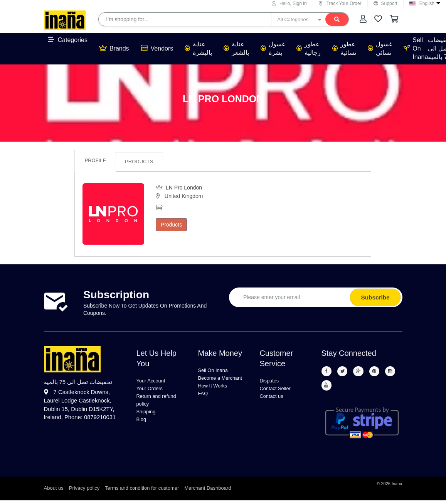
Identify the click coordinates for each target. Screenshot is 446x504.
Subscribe (375, 297)
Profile (95, 160)
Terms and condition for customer (142, 492)
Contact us (274, 400)
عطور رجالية (309, 48)
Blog (143, 427)
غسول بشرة (273, 48)
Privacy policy (84, 492)
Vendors (157, 48)
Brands (114, 48)
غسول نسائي (380, 48)
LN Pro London (223, 99)
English (427, 3)
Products (139, 162)
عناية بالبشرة (198, 48)
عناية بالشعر (236, 48)
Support (385, 3)
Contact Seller (279, 390)
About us (54, 492)
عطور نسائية (344, 48)
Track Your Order (340, 3)
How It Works (216, 398)
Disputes (272, 381)
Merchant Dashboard (208, 492)
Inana (397, 488)
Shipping (148, 418)
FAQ (204, 408)
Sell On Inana (416, 48)
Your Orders (153, 390)
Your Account (155, 381)
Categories (68, 40)
